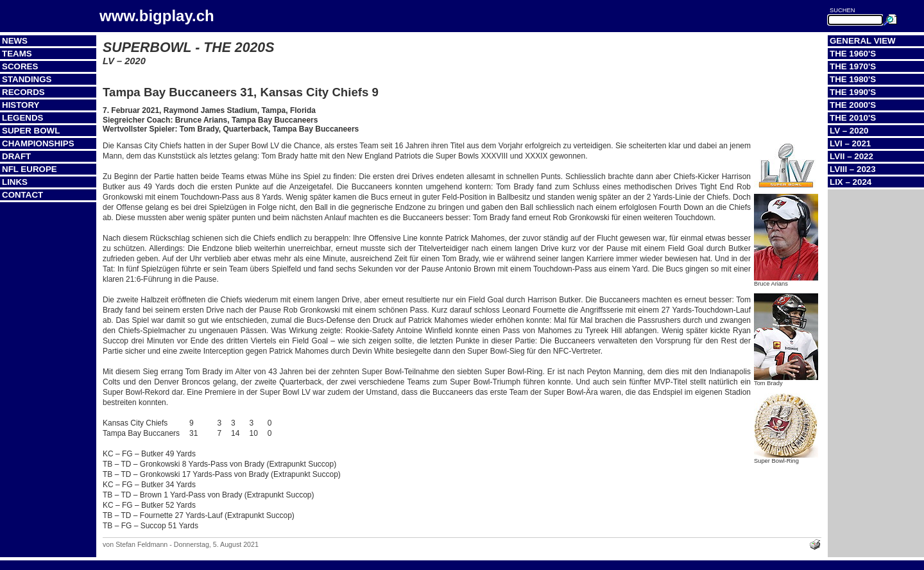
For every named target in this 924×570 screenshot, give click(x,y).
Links (15, 182)
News (15, 41)
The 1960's (853, 54)
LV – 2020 (849, 131)
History (21, 105)
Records (23, 92)
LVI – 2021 (850, 143)
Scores (20, 66)
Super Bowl (31, 131)
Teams (17, 54)
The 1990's (853, 92)
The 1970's (853, 66)
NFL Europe (30, 169)
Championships (38, 143)
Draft (16, 156)
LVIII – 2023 (853, 169)
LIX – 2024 (851, 182)
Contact (22, 195)
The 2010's (853, 118)
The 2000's (853, 105)
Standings (27, 79)
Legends (22, 118)
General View (863, 41)
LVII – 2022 (851, 156)
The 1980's (853, 79)
